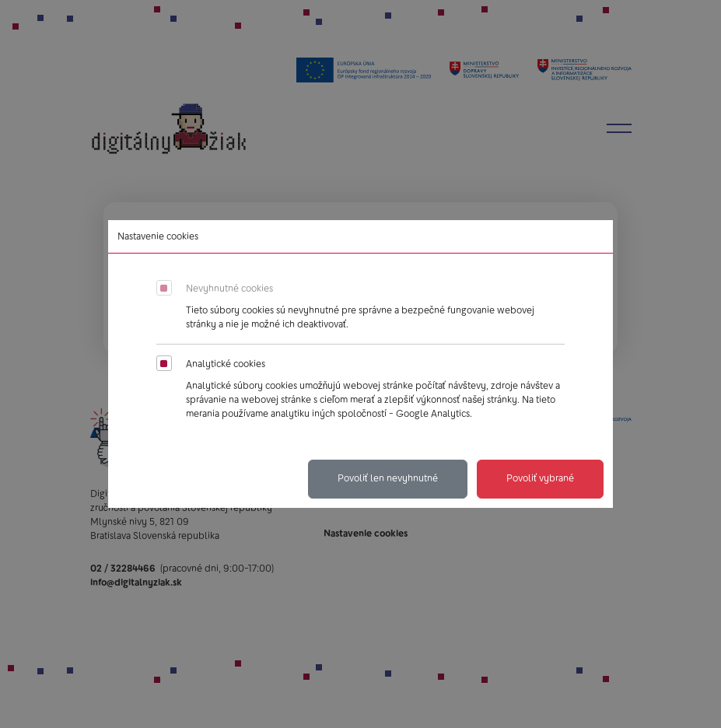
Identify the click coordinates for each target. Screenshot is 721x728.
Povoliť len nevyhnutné (388, 478)
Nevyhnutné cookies (229, 289)
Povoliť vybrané (540, 478)
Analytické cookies (226, 364)
